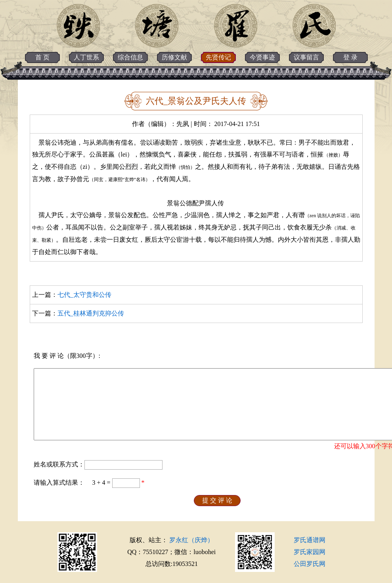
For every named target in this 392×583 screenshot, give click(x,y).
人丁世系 (86, 57)
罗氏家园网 (310, 552)
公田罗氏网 (310, 564)
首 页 (42, 57)
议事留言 (306, 57)
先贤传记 (218, 57)
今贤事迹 (262, 57)
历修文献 (174, 57)
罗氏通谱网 (310, 540)
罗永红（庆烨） (191, 540)
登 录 (350, 57)
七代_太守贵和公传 (84, 295)
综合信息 (130, 57)
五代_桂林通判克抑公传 (91, 313)
